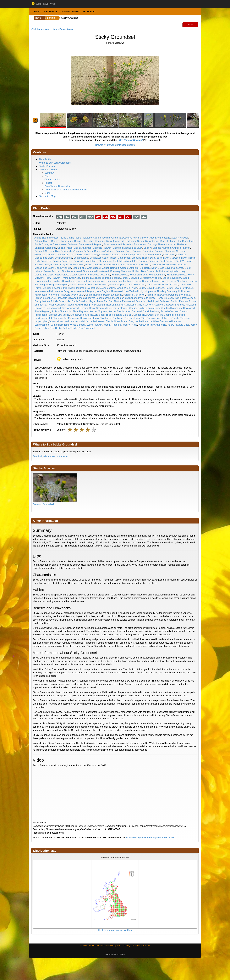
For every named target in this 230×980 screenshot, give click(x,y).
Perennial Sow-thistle (179, 295)
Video (47, 193)
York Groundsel (87, 328)
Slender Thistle (116, 311)
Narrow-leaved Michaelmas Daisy (52, 291)
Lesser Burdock (143, 281)
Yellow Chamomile (156, 325)
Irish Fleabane (113, 278)
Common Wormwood (151, 255)
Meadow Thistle (170, 285)
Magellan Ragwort (59, 285)
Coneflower (169, 255)
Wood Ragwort (95, 325)
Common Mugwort (109, 255)
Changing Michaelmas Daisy (127, 248)
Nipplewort (150, 291)
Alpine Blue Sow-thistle (46, 238)
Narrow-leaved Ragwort (83, 291)
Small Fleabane (151, 311)
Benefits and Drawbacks (57, 186)
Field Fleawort (167, 261)
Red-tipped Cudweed (158, 301)
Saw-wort (148, 305)
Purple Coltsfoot (80, 301)
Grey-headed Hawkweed (96, 271)
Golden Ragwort (110, 268)
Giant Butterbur (111, 265)
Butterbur (128, 244)
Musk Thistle (131, 288)
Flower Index (89, 12)
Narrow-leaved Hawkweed (179, 288)
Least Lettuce (83, 281)
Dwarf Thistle (188, 258)
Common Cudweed (104, 251)
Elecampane (105, 261)
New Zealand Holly (134, 291)
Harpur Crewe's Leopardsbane (71, 275)
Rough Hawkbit (75, 305)
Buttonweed (140, 244)
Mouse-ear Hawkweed (111, 288)
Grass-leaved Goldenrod (171, 268)
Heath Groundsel (138, 275)
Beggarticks (80, 241)
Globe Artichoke (63, 268)
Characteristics (52, 180)
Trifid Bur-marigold (151, 318)
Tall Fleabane (56, 318)
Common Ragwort (129, 255)
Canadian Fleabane (176, 244)
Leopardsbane (114, 281)
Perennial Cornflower (134, 295)
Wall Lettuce (71, 321)
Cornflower (95, 258)
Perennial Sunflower (45, 298)
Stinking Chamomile (165, 315)
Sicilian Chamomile (61, 311)
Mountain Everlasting (87, 288)
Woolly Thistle (130, 325)
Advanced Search (70, 12)
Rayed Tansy (96, 301)
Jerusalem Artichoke (151, 278)
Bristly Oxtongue (43, 244)
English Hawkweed (123, 261)
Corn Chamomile (64, 258)
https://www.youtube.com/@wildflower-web (150, 838)
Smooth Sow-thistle (59, 315)
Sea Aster (40, 308)
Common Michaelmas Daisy (84, 255)
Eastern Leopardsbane (86, 261)
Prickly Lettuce (42, 301)
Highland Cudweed (176, 275)
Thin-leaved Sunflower (112, 318)
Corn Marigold (81, 258)
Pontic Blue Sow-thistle (169, 298)
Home (36, 12)
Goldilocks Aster (148, 268)
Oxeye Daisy (78, 295)
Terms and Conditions (115, 954)
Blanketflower (152, 241)
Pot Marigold (189, 298)
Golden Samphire (129, 268)
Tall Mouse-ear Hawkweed (78, 318)
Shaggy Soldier (137, 308)
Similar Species (47, 166)
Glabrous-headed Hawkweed (135, 265)
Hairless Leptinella (169, 271)
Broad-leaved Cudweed (65, 244)
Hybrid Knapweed (71, 278)
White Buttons (160, 321)
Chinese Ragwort (181, 248)
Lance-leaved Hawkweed (176, 278)
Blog (47, 176)
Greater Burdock (52, 271)
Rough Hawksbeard (95, 305)
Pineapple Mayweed (67, 298)
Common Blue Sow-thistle (59, 251)
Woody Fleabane (113, 325)
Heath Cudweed (120, 275)
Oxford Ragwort (94, 295)
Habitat (48, 183)
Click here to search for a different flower (52, 29)
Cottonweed (124, 258)
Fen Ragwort (141, 261)
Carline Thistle (65, 248)
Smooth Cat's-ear (170, 311)
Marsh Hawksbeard (98, 285)
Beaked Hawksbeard (62, 241)
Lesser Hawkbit (160, 281)
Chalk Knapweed (83, 248)
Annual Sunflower (139, 238)
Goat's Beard (94, 268)
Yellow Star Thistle (52, 328)
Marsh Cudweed (78, 285)
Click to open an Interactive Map (115, 930)
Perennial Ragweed (157, 295)
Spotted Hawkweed (143, 315)
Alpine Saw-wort (102, 238)
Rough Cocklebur (57, 305)
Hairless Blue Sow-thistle (145, 271)
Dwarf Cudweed (172, 258)
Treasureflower (132, 318)
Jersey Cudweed (130, 278)
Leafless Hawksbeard (64, 281)
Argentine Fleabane (160, 238)
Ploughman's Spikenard (125, 298)
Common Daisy (124, 251)
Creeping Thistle (140, 258)
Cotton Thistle (109, 258)
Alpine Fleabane (83, 238)
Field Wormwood (185, 261)
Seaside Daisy (87, 308)
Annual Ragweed (120, 238)
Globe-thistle (79, 268)
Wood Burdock (78, 325)
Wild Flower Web (43, 4)
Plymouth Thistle (147, 298)
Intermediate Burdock (93, 278)
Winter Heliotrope (60, 325)
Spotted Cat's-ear (123, 315)
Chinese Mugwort (162, 248)
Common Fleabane (165, 251)
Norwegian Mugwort (59, 295)
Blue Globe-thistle (186, 241)
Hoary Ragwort (53, 278)
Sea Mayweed (53, 308)
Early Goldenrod (43, 261)
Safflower (129, 305)
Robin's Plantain (179, 301)
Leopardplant (99, 281)
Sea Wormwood (70, 308)
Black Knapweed (115, 241)
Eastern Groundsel (63, 261)
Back (190, 25)
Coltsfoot (39, 251)
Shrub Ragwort (42, 311)
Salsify (138, 305)
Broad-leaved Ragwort (90, 244)
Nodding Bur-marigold (169, 291)
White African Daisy (124, 321)
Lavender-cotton (43, 281)
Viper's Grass (56, 321)
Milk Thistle (69, 288)
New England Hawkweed (110, 291)
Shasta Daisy (153, 308)
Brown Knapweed (113, 244)
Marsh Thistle (154, 285)
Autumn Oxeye (42, 241)
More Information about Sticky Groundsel (66, 190)
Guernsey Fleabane (121, 271)
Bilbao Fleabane (96, 241)
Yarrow (142, 325)
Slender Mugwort (98, 311)
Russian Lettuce (114, 305)
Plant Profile (45, 159)
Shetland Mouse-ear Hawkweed (178, 308)
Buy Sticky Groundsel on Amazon (50, 456)
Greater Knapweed (72, 271)
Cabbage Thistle (156, 244)
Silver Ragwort (80, 311)
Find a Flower (50, 12)
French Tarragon (59, 265)
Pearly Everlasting (113, 295)
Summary (49, 173)
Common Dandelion (143, 251)
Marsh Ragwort (117, 285)
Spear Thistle (106, 315)
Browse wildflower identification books (115, 145)
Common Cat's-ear (83, 251)
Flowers (51, 18)
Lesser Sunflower (179, 281)
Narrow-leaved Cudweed (151, 288)
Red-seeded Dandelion (134, 301)
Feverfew (154, 261)
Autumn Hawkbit (180, 238)
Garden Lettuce (93, 265)
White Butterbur (144, 321)
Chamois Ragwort (102, 248)
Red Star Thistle (112, 301)
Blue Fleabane (168, 241)
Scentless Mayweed (185, 305)
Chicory (147, 248)
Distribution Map (47, 196)
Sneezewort (91, 315)
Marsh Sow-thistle (136, 285)
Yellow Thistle (70, 328)
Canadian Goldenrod (45, 248)
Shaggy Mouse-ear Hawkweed (112, 308)
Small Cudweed (133, 311)
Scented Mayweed (164, 305)
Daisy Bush (156, 258)
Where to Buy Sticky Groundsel (55, 163)
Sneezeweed (77, 315)
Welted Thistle (106, 321)
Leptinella (128, 281)
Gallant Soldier (77, 265)
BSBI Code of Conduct (130, 140)
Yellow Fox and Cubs (178, 325)
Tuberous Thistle (170, 318)
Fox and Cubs (42, 265)
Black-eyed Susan (134, 241)
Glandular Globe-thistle (164, 265)
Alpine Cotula (67, 238)
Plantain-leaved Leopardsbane (95, 298)
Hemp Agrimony (157, 275)
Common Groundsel (57, 255)
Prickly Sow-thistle (61, 301)
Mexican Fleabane (52, 288)
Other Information (48, 170)
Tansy (96, 318)
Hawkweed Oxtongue (99, 275)
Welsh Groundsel (88, 321)
